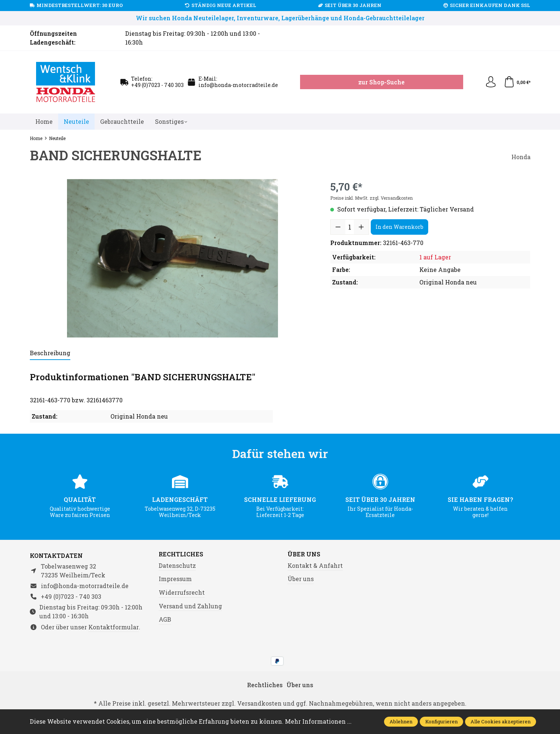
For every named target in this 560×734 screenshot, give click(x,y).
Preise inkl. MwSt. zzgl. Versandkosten (371, 198)
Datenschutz (177, 565)
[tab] (50, 353)
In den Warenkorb (399, 227)
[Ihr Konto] (491, 82)
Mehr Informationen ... (318, 721)
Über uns (304, 554)
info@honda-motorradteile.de (238, 85)
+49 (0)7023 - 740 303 (157, 85)
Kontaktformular (114, 627)
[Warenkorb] (517, 82)
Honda (521, 157)
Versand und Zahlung (190, 606)
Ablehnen (401, 721)
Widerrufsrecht (182, 592)
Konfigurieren (441, 721)
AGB (165, 619)
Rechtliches (181, 554)
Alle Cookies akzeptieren (501, 721)
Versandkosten (259, 703)
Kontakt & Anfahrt (315, 565)
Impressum (175, 579)
